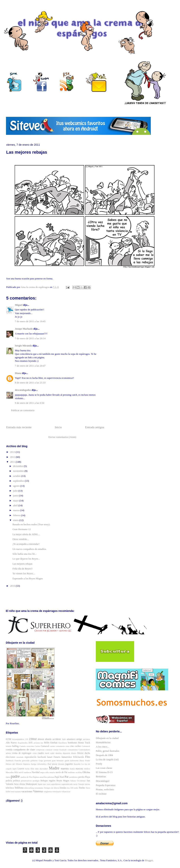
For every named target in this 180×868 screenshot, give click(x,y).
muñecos (28, 772)
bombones (73, 743)
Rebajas (44, 781)
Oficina (86, 772)
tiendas (63, 788)
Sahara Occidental (78, 781)
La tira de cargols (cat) (107, 759)
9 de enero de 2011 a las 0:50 (30, 403)
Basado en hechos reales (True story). (31, 524)
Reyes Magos (63, 781)
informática (42, 764)
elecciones (11, 757)
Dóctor (80, 753)
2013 (13, 452)
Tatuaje (81, 784)
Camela (23, 746)
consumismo (73, 750)
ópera (8, 777)
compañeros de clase (24, 750)
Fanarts (57, 757)
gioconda (26, 761)
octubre (17, 476)
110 (27, 739)
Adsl (64, 739)
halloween (74, 761)
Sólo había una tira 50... (24, 554)
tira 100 (70, 788)
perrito (81, 777)
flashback (10, 761)
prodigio (36, 781)
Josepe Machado (24, 329)
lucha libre (30, 769)
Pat (67, 777)
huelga (34, 764)
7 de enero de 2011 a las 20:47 (30, 366)
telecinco (10, 788)
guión (67, 761)
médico (87, 769)
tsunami (18, 792)
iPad (49, 764)
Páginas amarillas (40, 777)
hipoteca (27, 764)
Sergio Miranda (23, 346)
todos (76, 788)
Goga (41, 761)
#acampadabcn (18, 739)
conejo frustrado (60, 750)
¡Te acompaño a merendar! (26, 544)
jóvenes (61, 764)
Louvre (21, 769)
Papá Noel (59, 777)
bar (42, 743)
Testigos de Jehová (52, 788)
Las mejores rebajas (22, 564)
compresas (40, 750)
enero (16, 520)
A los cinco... (102, 747)
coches (78, 746)
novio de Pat (62, 772)
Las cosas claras (104, 768)
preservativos (26, 781)
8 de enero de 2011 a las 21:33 (30, 383)
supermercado (67, 784)
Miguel (19, 305)
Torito (82, 788)
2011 (13, 462)
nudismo (71, 772)
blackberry (63, 743)
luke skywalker (42, 769)
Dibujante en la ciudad (107, 738)
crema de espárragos (22, 753)
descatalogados (23, 390)
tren (12, 792)
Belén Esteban (51, 743)
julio (16, 491)
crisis (35, 753)
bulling (15, 746)
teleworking (29, 788)
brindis (9, 746)
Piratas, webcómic (105, 789)
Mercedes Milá (12, 772)
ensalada (20, 757)
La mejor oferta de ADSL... (26, 534)
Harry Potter (85, 761)
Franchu (18, 761)
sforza (22, 784)
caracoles (30, 746)
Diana (18, 373)
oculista (79, 772)
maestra (65, 769)
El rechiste (101, 794)
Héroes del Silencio (14, 764)
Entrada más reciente (19, 427)
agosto (17, 486)
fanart (50, 757)
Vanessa (38, 791)
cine (72, 746)
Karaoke (77, 764)
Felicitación (78, 757)
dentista (59, 753)
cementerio (60, 746)
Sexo (16, 784)
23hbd (33, 739)
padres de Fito (26, 777)
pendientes (74, 777)
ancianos (87, 739)
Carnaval (45, 746)
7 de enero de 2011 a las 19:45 (30, 321)
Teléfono (19, 788)
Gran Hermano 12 (21, 529)
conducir (49, 750)
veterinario (57, 792)
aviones (37, 743)
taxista (87, 784)
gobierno (34, 761)
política (17, 781)
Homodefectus (103, 742)
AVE (30, 743)
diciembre (18, 466)
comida (9, 750)
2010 (13, 586)
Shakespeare (31, 784)
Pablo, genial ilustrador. (108, 751)
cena (67, 746)
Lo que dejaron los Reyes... (26, 559)
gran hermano (58, 761)
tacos (75, 784)
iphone (55, 764)
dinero (74, 753)
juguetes (69, 764)
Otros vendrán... (21, 539)
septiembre (19, 481)
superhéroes (56, 784)
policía (9, 781)
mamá (72, 769)
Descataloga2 (103, 781)
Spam (40, 784)
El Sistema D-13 (104, 772)
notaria (52, 772)
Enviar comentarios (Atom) (62, 437)
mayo (16, 501)
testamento (39, 788)
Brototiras (101, 776)
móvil (21, 772)
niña (47, 772)
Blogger (149, 860)
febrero (17, 515)
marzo (17, 510)
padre (15, 776)
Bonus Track (84, 743)
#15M (9, 739)
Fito (88, 757)
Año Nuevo (11, 743)
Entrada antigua (95, 427)
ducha (87, 753)
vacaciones (27, 791)
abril (16, 505)
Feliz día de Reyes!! (22, 569)
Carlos (37, 746)
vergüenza (48, 792)
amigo (79, 739)
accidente (57, 739)
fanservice (67, 757)
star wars (47, 784)
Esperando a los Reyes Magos (27, 578)
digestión (66, 753)
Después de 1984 (104, 755)
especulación (30, 757)
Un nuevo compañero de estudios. (30, 549)
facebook (42, 757)
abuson (41, 739)
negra (42, 772)
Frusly (99, 764)
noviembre (19, 471)
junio (16, 496)
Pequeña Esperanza (106, 785)
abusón (48, 739)
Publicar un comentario (23, 410)
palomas (51, 777)
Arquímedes (23, 743)
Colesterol (86, 746)
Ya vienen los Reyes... (24, 573)
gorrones (47, 761)
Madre (54, 768)
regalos (52, 781)
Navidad (36, 772)
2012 (13, 457)
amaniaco (71, 739)
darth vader (50, 753)
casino (53, 746)
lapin (15, 769)
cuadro (41, 753)
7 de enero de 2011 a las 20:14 (30, 338)
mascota (79, 769)
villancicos (66, 792)
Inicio (58, 427)
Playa (87, 777)
